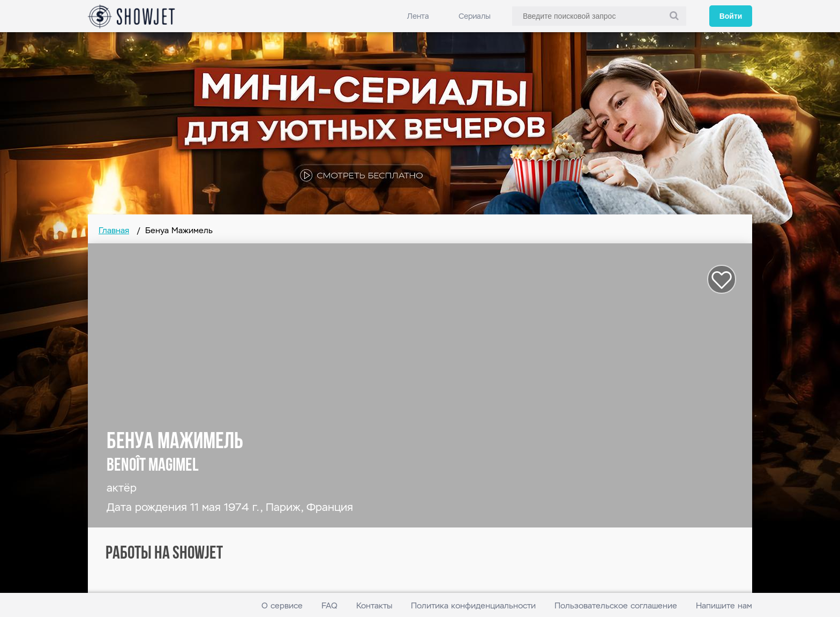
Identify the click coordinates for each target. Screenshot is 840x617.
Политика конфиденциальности (473, 605)
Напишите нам (724, 605)
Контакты (374, 605)
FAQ (329, 605)
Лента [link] (418, 16)
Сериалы (475, 16)
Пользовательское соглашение (616, 605)
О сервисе (282, 605)
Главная (114, 230)
